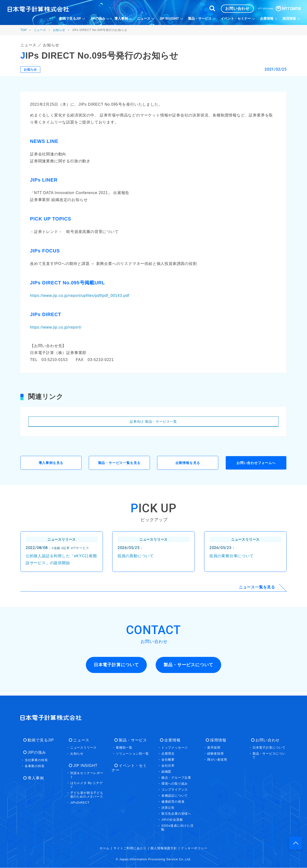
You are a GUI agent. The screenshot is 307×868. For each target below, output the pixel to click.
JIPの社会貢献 (172, 820)
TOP (24, 30)
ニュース (40, 30)
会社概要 (168, 760)
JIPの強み (34, 753)
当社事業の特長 (36, 760)
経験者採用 (215, 754)
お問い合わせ (265, 740)
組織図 (166, 772)
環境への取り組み (175, 784)
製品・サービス (130, 740)
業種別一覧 (124, 748)
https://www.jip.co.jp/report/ (56, 327)
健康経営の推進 (173, 802)
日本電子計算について (269, 748)
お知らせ (59, 30)
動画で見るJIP (38, 740)
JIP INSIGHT (82, 766)
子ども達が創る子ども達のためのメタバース (87, 795)
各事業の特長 (35, 766)
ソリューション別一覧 (132, 754)
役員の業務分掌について (232, 558)
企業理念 (168, 754)
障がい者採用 (217, 760)
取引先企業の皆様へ (176, 814)
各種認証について (175, 796)
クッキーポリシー (194, 848)
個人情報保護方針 (164, 848)
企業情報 (169, 740)
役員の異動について (136, 558)
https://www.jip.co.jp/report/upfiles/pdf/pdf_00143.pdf (80, 296)
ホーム (104, 848)
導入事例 (33, 778)
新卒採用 (214, 748)
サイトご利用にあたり (130, 848)
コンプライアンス (175, 790)
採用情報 (215, 740)
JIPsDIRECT (80, 803)
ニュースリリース (83, 748)
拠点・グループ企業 (176, 778)
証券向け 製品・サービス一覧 (153, 422)
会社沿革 (168, 766)
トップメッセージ (175, 748)
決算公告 (168, 808)
